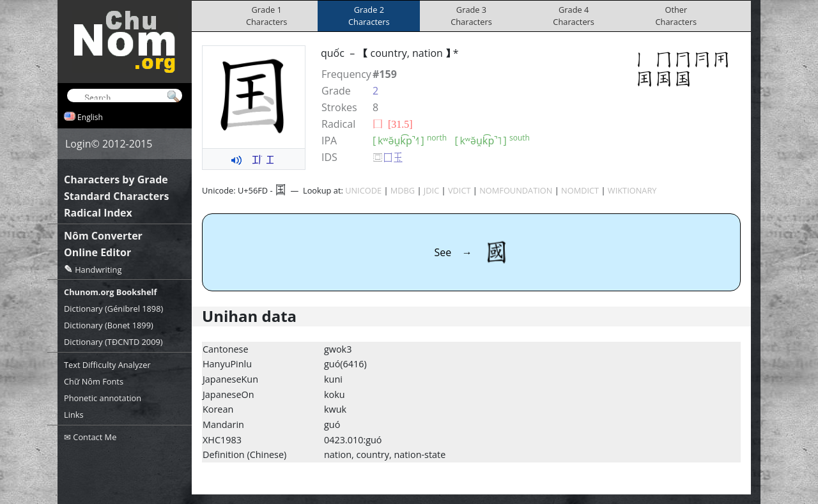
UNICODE (363, 190)
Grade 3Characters (471, 16)
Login (78, 144)
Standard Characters (116, 196)
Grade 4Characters (574, 16)
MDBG (403, 190)
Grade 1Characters (267, 16)
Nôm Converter (103, 236)
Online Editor (97, 252)
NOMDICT (580, 190)
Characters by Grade (116, 179)
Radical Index (98, 213)
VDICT (459, 190)
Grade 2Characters (369, 16)
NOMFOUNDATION (516, 190)
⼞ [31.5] (393, 124)
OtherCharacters (676, 16)
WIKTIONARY (632, 190)
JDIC (431, 190)
